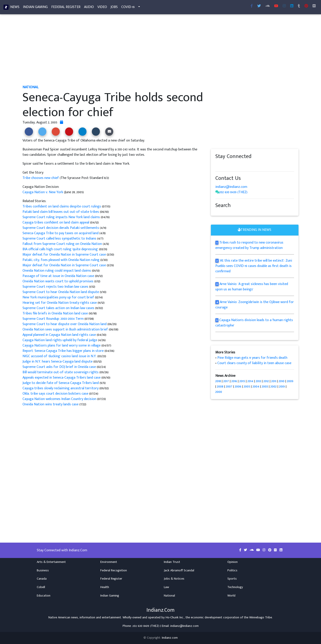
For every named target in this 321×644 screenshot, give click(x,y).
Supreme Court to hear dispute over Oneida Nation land (65, 324)
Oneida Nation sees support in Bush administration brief (65, 329)
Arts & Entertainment (51, 562)
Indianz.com (170, 638)
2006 (238, 387)
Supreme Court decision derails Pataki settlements (61, 228)
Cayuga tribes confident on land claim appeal (56, 223)
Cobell (41, 587)
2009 (290, 381)
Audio (89, 8)
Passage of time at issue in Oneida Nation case (58, 276)
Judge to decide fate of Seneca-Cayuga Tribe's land (61, 383)
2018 (218, 381)
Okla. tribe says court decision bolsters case (55, 394)
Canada (42, 579)
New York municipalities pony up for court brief (58, 297)
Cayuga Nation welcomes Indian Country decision (59, 399)
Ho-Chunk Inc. (175, 617)
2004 (256, 387)
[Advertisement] (156, 51)
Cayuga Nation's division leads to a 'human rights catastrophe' (254, 323)
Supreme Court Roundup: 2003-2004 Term (53, 319)
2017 (226, 381)
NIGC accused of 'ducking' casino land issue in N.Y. (60, 356)
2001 (282, 387)
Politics (232, 570)
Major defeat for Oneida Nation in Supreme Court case (65, 255)
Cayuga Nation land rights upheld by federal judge (60, 340)
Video (102, 8)
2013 (258, 381)
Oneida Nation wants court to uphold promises (58, 281)
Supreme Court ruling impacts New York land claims (61, 217)
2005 (247, 387)
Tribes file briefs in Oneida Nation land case (55, 313)
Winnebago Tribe (261, 617)
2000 (219, 392)
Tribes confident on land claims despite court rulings (62, 206)
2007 (229, 387)
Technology (235, 587)
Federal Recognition (114, 570)
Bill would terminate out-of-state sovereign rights (61, 372)
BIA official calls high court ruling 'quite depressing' (60, 249)
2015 (242, 381)
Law (166, 587)
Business (43, 570)
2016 (234, 381)
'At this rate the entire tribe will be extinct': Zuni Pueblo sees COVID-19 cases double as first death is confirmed (254, 266)
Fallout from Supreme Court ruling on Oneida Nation (63, 244)
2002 (274, 387)
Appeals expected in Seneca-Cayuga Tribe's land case (62, 378)
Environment (109, 562)
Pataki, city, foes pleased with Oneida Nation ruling (61, 260)
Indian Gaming (35, 8)
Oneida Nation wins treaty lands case (51, 404)
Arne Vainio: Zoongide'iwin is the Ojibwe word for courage (255, 305)
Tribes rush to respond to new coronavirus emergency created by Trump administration (249, 245)
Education (44, 596)
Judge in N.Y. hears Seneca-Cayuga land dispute (58, 362)
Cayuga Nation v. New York (43, 192)
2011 (274, 381)
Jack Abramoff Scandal (179, 570)
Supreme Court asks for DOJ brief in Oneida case (59, 367)
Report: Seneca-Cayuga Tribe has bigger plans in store (63, 351)
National (169, 596)
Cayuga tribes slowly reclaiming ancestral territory (61, 388)
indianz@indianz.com (231, 187)
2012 (266, 381)
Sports (232, 579)
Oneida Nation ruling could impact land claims (57, 271)
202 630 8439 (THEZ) (233, 192)
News (15, 8)
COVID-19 (128, 8)
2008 (220, 387)
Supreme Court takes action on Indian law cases (58, 308)
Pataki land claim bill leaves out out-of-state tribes (61, 212)
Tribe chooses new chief (41, 178)
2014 (250, 381)
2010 (282, 381)
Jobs (114, 8)
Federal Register (66, 8)
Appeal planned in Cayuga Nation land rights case (59, 335)
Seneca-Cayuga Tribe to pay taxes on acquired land (61, 233)
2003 (265, 387)
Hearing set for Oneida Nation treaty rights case (60, 303)
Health (105, 587)
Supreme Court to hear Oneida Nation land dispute (61, 292)
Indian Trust (172, 562)
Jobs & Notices (174, 579)
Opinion (233, 562)
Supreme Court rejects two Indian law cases (56, 287)
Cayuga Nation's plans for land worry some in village (62, 346)
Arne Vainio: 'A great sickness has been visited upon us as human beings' (252, 287)
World (231, 596)
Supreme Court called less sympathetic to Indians (60, 239)
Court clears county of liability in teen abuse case (254, 363)
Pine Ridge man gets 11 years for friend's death (252, 358)
